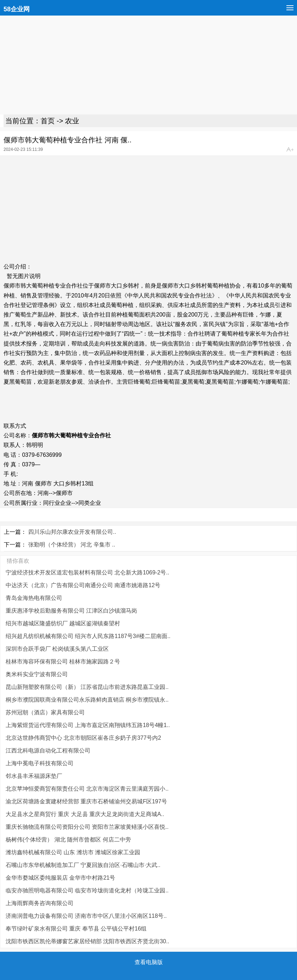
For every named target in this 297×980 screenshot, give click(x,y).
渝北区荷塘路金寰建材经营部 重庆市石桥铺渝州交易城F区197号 (86, 801)
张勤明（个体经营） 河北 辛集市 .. (72, 545)
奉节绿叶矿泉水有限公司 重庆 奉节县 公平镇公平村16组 (76, 929)
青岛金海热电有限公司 (34, 598)
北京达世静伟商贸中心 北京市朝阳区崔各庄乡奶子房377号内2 (83, 738)
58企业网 (17, 9)
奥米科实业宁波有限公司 (37, 674)
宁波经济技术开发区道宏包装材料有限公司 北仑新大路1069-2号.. (87, 572)
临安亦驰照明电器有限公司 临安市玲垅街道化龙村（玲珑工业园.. (87, 890)
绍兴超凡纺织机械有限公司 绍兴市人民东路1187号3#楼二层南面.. (88, 636)
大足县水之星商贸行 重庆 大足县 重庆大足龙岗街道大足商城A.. (85, 814)
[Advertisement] (148, 65)
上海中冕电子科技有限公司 (40, 763)
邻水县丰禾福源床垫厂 (34, 776)
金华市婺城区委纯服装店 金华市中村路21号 (60, 878)
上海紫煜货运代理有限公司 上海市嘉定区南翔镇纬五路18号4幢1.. (88, 725)
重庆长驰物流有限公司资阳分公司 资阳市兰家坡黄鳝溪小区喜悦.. (87, 827)
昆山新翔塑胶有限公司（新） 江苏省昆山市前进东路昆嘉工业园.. (87, 687)
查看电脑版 (149, 962)
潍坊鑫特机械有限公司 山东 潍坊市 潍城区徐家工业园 (73, 852)
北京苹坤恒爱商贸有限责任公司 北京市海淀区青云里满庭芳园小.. (87, 789)
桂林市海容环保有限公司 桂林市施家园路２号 (63, 662)
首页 (48, 121)
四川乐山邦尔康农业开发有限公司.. (72, 532)
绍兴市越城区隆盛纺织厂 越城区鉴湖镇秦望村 (63, 623)
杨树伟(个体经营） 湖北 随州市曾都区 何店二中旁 (68, 840)
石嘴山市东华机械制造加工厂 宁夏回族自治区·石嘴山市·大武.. (83, 865)
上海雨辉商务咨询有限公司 (40, 903)
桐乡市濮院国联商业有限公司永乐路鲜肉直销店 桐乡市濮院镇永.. (87, 700)
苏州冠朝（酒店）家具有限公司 (45, 712)
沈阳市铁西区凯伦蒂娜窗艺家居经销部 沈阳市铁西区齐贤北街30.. (87, 941)
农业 (72, 121)
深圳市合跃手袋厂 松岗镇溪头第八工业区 (57, 649)
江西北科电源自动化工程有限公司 (48, 751)
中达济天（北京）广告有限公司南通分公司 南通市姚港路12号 (83, 585)
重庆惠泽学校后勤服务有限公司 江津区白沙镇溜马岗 (71, 611)
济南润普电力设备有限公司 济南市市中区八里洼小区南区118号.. (86, 916)
